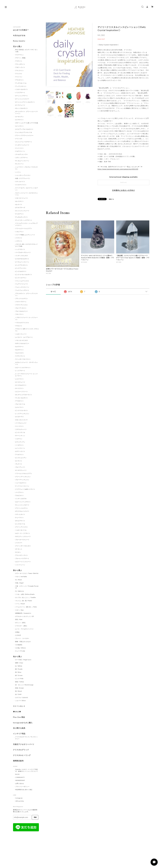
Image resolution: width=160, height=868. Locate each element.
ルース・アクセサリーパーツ (24, 629)
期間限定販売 (18, 761)
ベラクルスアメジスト (22, 323)
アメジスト (19, 74)
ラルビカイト (20, 495)
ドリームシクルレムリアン (24, 473)
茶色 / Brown (20, 688)
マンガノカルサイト (22, 398)
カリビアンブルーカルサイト (24, 129)
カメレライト (20, 407)
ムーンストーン (20, 448)
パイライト (19, 238)
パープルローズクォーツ (23, 252)
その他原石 (19, 645)
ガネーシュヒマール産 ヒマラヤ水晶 (27, 123)
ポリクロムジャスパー (22, 511)
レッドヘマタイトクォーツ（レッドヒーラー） (26, 375)
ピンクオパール (20, 524)
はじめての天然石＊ (21, 30)
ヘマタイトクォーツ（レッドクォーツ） (26, 318)
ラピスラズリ (20, 353)
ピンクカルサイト (21, 271)
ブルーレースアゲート (22, 558)
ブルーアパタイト (21, 308)
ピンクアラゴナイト (22, 265)
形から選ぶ (17, 570)
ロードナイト (20, 388)
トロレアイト (20, 232)
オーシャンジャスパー (22, 99)
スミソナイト (20, 426)
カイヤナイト (20, 120)
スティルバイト (20, 181)
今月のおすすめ (19, 36)
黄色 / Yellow (20, 682)
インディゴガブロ (21, 499)
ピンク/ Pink (19, 679)
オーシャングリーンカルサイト (25, 102)
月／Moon (19, 580)
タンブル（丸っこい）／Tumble (26, 597)
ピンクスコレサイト (22, 410)
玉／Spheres (20, 591)
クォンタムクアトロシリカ (24, 132)
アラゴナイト (20, 80)
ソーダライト (20, 445)
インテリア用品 (19, 734)
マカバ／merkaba (21, 576)
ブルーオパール (20, 404)
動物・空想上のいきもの (23, 642)
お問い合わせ (20, 783)
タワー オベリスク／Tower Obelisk (27, 573)
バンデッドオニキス (22, 256)
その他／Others (21, 648)
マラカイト (19, 326)
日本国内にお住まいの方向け (123, 190)
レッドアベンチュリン (22, 414)
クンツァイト (20, 148)
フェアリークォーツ (22, 284)
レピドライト (20, 379)
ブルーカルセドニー (22, 311)
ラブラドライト (20, 356)
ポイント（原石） (21, 623)
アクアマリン (20, 55)
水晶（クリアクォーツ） (23, 178)
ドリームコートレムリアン (24, 228)
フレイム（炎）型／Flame (24, 601)
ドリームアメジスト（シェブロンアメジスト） (26, 224)
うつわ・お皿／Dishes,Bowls (25, 594)
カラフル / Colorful (22, 697)
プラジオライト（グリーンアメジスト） (26, 294)
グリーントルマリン (22, 508)
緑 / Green (19, 675)
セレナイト (19, 204)
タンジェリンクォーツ (22, 211)
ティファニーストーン (22, 486)
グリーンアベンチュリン (23, 477)
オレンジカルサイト (22, 108)
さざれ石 (18, 635)
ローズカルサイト (21, 385)
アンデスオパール (21, 83)
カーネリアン (20, 117)
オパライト (19, 461)
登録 (35, 817)
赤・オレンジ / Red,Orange (24, 685)
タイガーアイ (20, 417)
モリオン (18, 552)
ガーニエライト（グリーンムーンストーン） (26, 112)
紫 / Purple (19, 669)
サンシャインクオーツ (22, 505)
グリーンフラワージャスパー (24, 135)
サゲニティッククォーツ (23, 536)
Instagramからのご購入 (23, 723)
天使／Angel (19, 583)
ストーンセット (19, 706)
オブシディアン (20, 442)
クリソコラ (19, 139)
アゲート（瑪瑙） (21, 58)
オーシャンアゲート (22, 96)
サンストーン (20, 164)
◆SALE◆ (17, 712)
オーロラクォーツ (21, 470)
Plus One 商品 (19, 717)
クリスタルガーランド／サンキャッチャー (26, 738)
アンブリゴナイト (21, 86)
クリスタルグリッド (21, 750)
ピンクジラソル (20, 432)
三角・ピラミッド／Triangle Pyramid (27, 587)
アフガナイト (20, 401)
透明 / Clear (19, 663)
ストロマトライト (21, 185)
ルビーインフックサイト (23, 502)
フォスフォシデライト (22, 290)
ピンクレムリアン (21, 458)
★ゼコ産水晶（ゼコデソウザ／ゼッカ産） (26, 51)
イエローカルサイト (22, 89)
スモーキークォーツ (22, 198)
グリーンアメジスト (22, 527)
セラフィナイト (20, 451)
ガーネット (19, 549)
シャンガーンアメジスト (23, 175)
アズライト (19, 61)
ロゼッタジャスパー (22, 420)
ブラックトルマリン (22, 298)
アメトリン (19, 77)
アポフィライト (20, 67)
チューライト (20, 517)
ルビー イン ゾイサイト (23, 533)
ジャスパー (19, 543)
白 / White (19, 666)
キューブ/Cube (20, 651)
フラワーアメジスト (22, 305)
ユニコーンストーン (22, 391)
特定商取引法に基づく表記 (24, 790)
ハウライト (19, 241)
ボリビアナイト (20, 521)
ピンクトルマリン (21, 278)
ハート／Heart (20, 604)
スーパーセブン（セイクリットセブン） (26, 189)
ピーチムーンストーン (22, 262)
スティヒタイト (20, 514)
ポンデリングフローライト (24, 395)
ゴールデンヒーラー (22, 154)
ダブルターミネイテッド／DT (25, 616)
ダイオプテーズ (20, 207)
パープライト (20, 492)
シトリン (18, 172)
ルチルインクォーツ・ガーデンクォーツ (26, 363)
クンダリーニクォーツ (22, 145)
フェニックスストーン (22, 287)
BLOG (18, 774)
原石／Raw (19, 619)
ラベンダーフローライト (23, 359)
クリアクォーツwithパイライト (25, 489)
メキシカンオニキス (22, 340)
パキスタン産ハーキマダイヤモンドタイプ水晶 (26, 245)
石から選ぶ (17, 46)
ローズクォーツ (20, 382)
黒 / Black (19, 691)
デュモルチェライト (22, 217)
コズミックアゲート (22, 157)
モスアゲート (20, 347)
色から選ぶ (17, 656)
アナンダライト (20, 64)
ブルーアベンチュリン (22, 480)
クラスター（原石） (22, 626)
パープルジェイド (21, 423)
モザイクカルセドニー (22, 343)
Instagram (19, 798)
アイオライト (20, 454)
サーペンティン (20, 436)
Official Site (20, 801)
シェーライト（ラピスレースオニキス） (26, 168)
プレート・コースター (22, 638)
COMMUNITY (20, 777)
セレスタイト (20, 201)
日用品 (17, 632)
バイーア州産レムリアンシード (25, 235)
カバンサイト (20, 126)
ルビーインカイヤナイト (23, 367)
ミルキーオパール (21, 530)
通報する (111, 199)
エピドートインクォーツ (23, 562)
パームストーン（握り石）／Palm (26, 607)
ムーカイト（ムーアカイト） (24, 337)
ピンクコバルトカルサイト (24, 274)
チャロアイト (20, 214)
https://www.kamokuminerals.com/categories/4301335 (118, 169)
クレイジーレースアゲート (24, 142)
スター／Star (20, 610)
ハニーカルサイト (21, 483)
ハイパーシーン (20, 565)
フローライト (20, 314)
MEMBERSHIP (20, 780)
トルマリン (19, 439)
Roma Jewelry (19, 41)
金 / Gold (18, 694)
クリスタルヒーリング (22, 755)
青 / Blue (18, 672)
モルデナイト (20, 350)
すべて (53, 292)
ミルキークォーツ (21, 334)
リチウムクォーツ (21, 429)
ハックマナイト (20, 249)
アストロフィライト (22, 555)
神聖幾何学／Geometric (23, 613)
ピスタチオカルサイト (22, 259)
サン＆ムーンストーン (22, 161)
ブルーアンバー (20, 467)
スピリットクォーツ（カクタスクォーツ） (26, 194)
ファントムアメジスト (22, 281)
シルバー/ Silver (21, 701)
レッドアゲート (20, 371)
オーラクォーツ (20, 105)
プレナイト (19, 464)
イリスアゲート (20, 92)
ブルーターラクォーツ (22, 540)
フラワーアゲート (21, 302)
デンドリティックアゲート (24, 220)
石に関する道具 (19, 728)
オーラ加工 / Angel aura (23, 660)
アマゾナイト (20, 70)
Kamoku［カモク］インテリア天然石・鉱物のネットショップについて (27, 770)
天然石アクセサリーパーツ (24, 744)
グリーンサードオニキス (23, 546)
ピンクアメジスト (21, 268)
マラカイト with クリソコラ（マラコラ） (27, 330)
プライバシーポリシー (22, 786)
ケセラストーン (20, 151)
